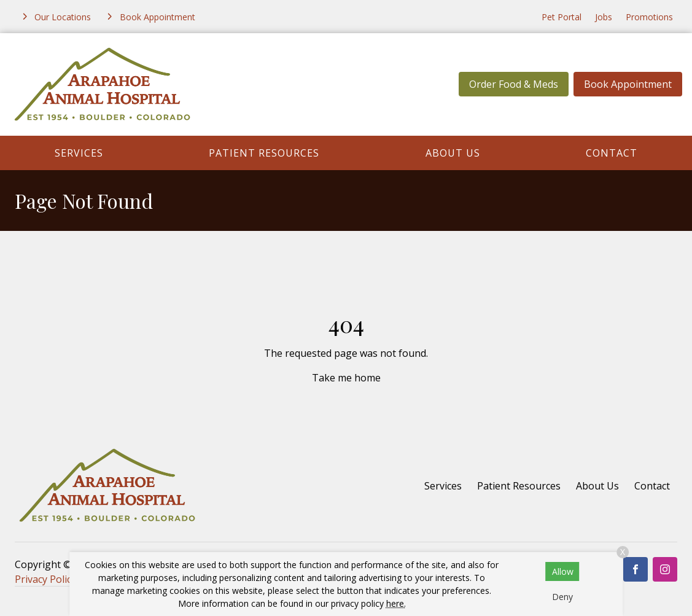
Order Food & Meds (514, 84)
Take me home (346, 378)
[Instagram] (665, 569)
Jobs (604, 17)
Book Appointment (628, 84)
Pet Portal (562, 17)
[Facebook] (636, 569)
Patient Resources (264, 153)
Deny (562, 597)
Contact (612, 153)
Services (79, 153)
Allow (563, 571)
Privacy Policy (45, 579)
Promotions (649, 17)
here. (396, 603)
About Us (453, 153)
